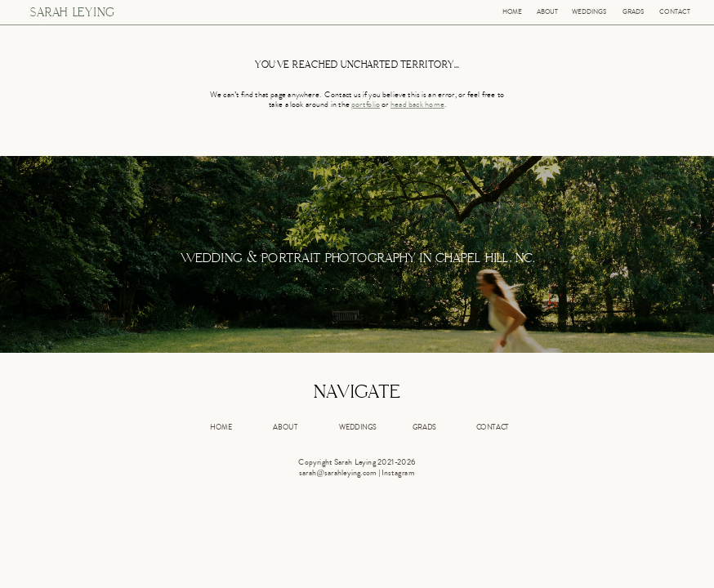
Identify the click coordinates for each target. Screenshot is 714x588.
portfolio (366, 106)
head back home (417, 106)
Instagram (398, 473)
